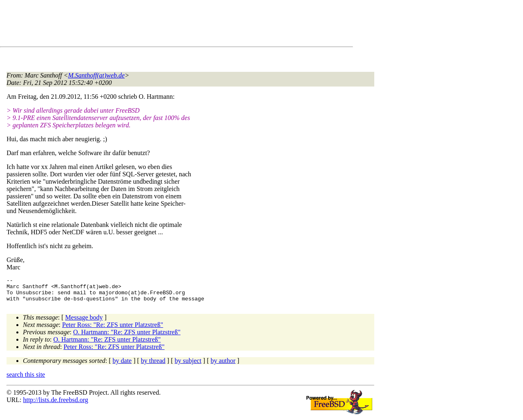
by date (122, 366)
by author (223, 366)
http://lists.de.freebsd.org (55, 405)
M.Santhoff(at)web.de (97, 75)
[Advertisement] (155, 25)
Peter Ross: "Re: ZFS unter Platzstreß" (113, 330)
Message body (84, 322)
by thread (153, 366)
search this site (26, 379)
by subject (188, 366)
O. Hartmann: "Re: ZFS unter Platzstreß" (127, 337)
